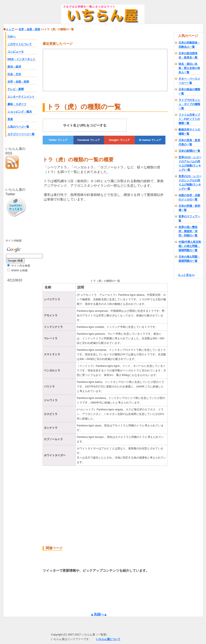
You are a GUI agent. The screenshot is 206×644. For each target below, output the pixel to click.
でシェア (58, 140)
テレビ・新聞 (16, 89)
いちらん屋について (108, 639)
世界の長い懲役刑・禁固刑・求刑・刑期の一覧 (188, 231)
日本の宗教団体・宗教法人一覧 (189, 45)
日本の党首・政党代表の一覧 (189, 142)
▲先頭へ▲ (99, 614)
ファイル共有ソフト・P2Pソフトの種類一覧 (189, 119)
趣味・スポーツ (17, 104)
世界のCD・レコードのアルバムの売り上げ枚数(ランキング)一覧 (190, 164)
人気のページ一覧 (18, 127)
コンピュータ (16, 52)
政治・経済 (14, 67)
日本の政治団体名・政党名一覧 (188, 55)
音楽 (10, 119)
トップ (10, 29)
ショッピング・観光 (20, 112)
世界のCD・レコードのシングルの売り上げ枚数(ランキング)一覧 (190, 182)
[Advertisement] (64, 239)
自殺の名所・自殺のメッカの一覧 (189, 197)
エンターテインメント (21, 97)
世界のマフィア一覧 (189, 219)
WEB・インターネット (21, 59)
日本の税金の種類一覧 (189, 91)
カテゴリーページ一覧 (21, 134)
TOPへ (12, 37)
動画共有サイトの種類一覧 (189, 132)
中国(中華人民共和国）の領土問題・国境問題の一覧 (190, 246)
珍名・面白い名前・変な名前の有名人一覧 (189, 68)
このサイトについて (20, 44)
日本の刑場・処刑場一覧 (189, 208)
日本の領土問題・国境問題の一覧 (189, 259)
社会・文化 (14, 74)
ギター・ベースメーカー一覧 (189, 81)
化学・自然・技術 (18, 82)
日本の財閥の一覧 (189, 151)
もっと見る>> (186, 275)
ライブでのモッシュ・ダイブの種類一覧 (189, 104)
